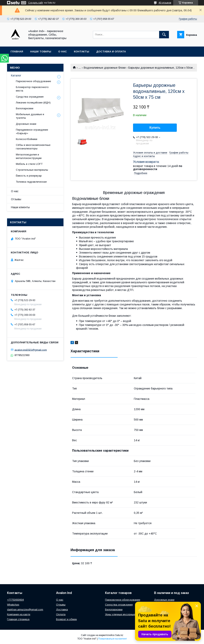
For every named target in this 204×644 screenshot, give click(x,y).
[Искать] (164, 35)
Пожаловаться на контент (112, 639)
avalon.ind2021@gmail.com (31, 350)
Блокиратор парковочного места (32, 89)
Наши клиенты (20, 207)
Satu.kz (119, 635)
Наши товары (41, 52)
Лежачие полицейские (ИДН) (33, 103)
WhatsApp (13, 605)
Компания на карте (19, 614)
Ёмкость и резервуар (29, 176)
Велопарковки (25, 108)
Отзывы (16, 199)
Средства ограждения (30, 97)
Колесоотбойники (27, 139)
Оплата (61, 614)
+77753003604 (15, 600)
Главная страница (18, 619)
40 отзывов (165, 3)
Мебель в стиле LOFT (29, 164)
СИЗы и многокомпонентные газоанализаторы (33, 147)
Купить (155, 128)
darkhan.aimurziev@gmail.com (25, 609)
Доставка (62, 609)
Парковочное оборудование (33, 81)
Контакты (82, 52)
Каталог (16, 75)
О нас (63, 52)
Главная (17, 52)
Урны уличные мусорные (120, 614)
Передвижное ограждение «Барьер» (32, 131)
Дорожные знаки (26, 124)
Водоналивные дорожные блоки (105, 68)
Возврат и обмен (66, 619)
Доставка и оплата (111, 52)
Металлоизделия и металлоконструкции (29, 156)
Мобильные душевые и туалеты (30, 116)
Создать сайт (36, 3)
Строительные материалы (32, 170)
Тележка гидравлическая (31, 182)
